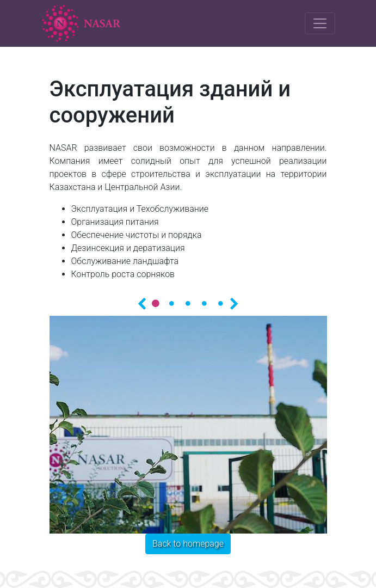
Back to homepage (188, 544)
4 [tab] (205, 303)
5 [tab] (221, 303)
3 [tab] (188, 303)
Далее (235, 303)
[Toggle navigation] (320, 23)
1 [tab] (156, 303)
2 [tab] (172, 303)
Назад (142, 303)
